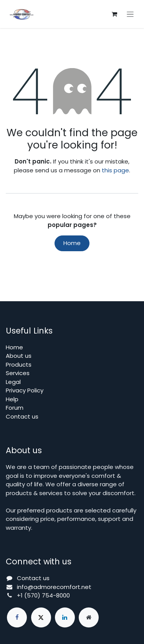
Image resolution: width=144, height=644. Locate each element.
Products (19, 365)
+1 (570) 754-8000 (43, 595)
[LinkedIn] (65, 617)
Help (12, 399)
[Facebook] (17, 617)
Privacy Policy (25, 390)
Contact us (22, 416)
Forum (15, 408)
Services (18, 373)
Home (72, 243)
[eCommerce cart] (114, 14)
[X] (41, 617)
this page (115, 170)
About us (19, 356)
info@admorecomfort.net (54, 587)
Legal (13, 382)
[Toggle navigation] (130, 14)
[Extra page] (89, 617)
